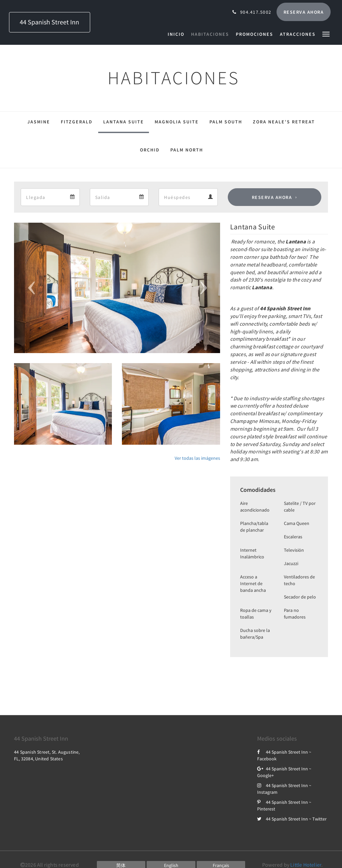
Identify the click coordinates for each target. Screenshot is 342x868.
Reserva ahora (272, 197)
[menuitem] (178, 34)
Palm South (226, 122)
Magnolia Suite (177, 122)
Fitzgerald (77, 122)
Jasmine (39, 122)
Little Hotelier (306, 865)
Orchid (150, 150)
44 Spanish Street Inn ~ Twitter (292, 819)
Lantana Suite (124, 122)
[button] (326, 34)
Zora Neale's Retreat (284, 122)
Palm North (187, 150)
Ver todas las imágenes (197, 458)
